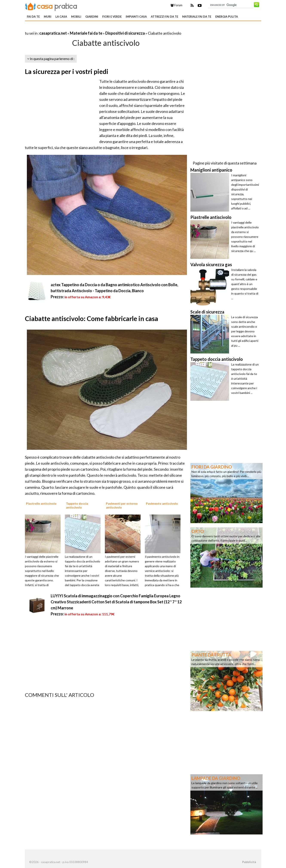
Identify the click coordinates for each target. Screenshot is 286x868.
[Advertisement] (75, 28)
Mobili (76, 17)
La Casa (61, 17)
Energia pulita (227, 17)
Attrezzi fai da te (164, 17)
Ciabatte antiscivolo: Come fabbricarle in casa (92, 318)
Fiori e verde (112, 17)
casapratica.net (53, 33)
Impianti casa (136, 17)
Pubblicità (249, 862)
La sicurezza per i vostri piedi (67, 71)
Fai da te (33, 17)
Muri (48, 17)
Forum (177, 5)
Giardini (92, 17)
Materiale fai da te (197, 17)
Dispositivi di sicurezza (125, 33)
